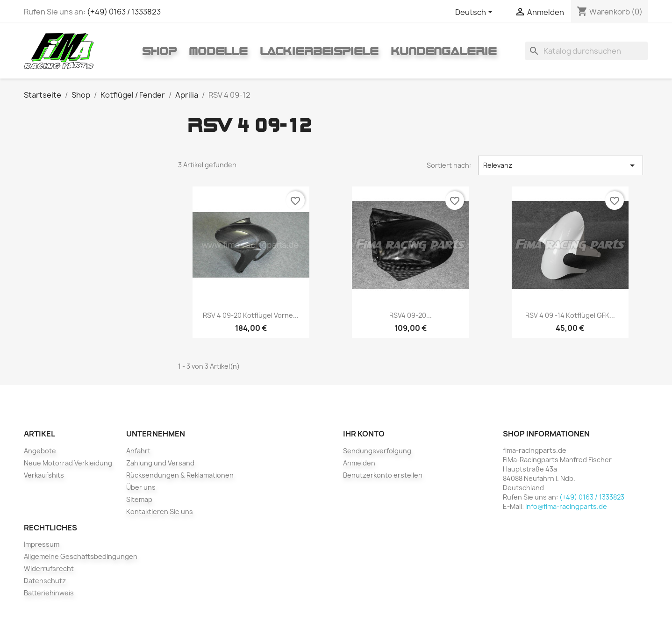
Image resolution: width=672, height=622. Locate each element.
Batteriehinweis (49, 593)
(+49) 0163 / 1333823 (124, 12)
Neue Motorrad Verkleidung (68, 463)
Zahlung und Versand (160, 463)
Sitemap (139, 499)
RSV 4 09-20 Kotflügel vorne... (251, 315)
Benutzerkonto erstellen (383, 475)
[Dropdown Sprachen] (475, 13)
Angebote (40, 451)
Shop (159, 51)
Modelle (218, 51)
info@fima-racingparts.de (566, 506)
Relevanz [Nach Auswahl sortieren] (561, 165)
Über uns (141, 487)
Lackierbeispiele (319, 51)
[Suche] (586, 51)
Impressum (42, 544)
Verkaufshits (44, 475)
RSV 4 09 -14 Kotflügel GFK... (570, 315)
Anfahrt (138, 451)
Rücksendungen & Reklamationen (180, 475)
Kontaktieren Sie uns (160, 511)
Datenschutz (45, 581)
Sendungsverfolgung (377, 451)
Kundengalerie (444, 51)
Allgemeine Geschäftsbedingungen (81, 556)
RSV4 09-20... (411, 315)
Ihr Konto (364, 434)
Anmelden (359, 463)
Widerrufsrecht (49, 568)
